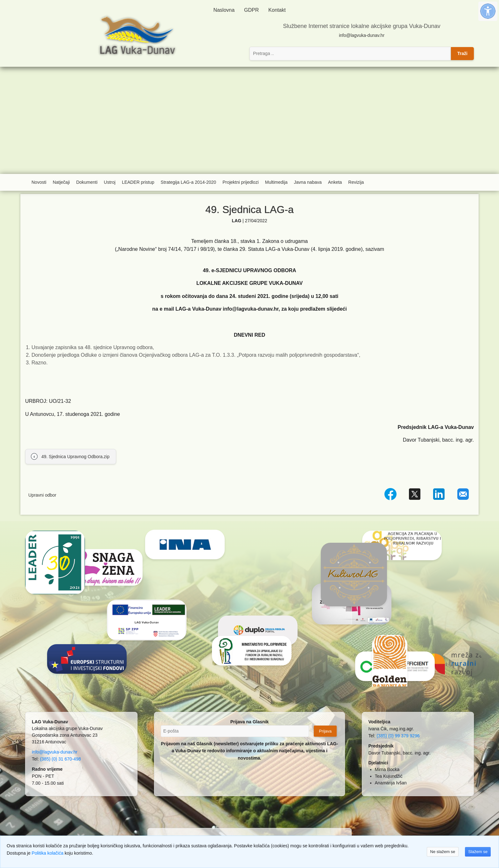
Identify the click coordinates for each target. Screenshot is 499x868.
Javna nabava (308, 182)
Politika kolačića (48, 853)
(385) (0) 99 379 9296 (398, 736)
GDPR (251, 10)
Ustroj (110, 182)
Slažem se (478, 852)
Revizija (356, 182)
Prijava (325, 731)
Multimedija (276, 182)
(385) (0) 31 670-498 (60, 759)
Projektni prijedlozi (241, 182)
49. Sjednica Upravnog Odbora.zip (75, 457)
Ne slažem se (443, 852)
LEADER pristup (138, 182)
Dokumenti (87, 182)
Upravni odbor (42, 495)
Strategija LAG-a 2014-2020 (188, 182)
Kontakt (277, 10)
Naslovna (224, 10)
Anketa (335, 182)
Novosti (39, 182)
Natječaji (61, 182)
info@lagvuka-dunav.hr (362, 35)
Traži (462, 53)
